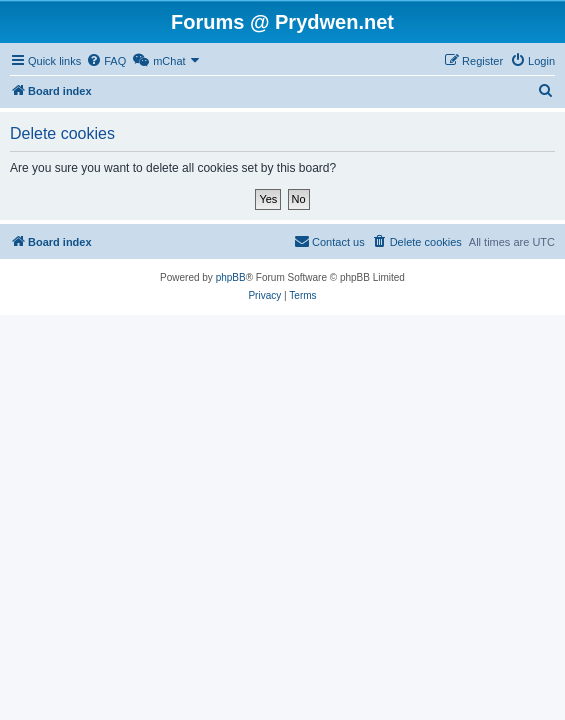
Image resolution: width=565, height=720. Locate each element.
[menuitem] (106, 61)
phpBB (231, 277)
